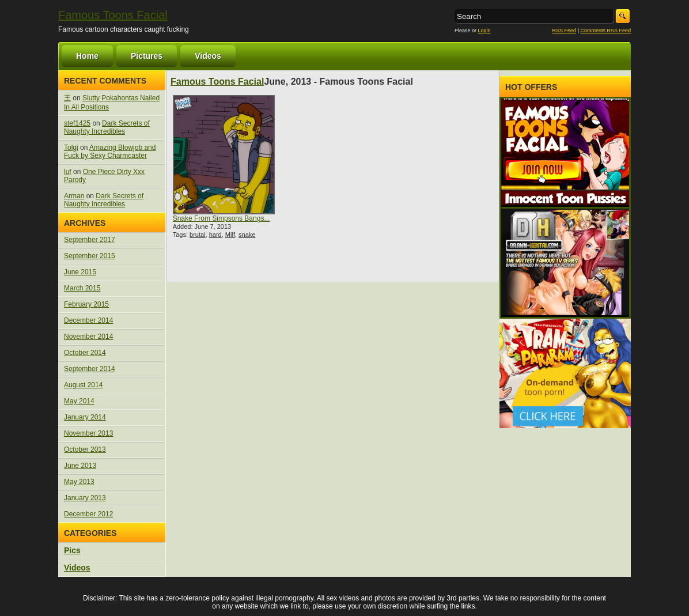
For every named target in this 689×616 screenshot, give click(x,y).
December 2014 (88, 320)
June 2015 (80, 272)
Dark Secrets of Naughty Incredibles (107, 127)
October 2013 (85, 449)
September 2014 (90, 369)
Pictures (147, 56)
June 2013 (80, 466)
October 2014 (85, 353)
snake (247, 235)
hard (215, 235)
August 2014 (83, 385)
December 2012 (88, 514)
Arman (74, 196)
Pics (72, 550)
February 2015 (86, 304)
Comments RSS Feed (605, 31)
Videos (208, 56)
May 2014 (79, 401)
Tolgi (71, 148)
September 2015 (90, 256)
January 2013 (85, 498)
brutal (198, 235)
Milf (230, 235)
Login (484, 31)
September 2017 (90, 240)
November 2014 (88, 337)
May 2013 (79, 482)
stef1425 (77, 123)
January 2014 (85, 417)
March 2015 (82, 288)
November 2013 (88, 433)
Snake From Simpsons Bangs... (222, 218)
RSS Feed (565, 31)
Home (87, 56)
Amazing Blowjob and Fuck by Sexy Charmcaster (110, 152)
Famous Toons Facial (113, 15)
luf (68, 172)
